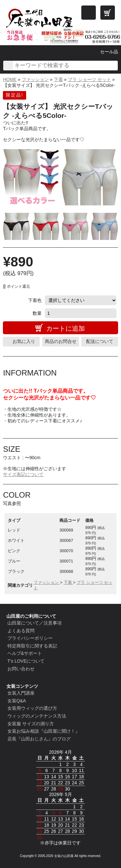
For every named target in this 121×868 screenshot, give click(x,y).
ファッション (35, 79)
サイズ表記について (23, 474)
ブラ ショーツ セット (89, 79)
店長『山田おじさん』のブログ (39, 739)
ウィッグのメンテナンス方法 (37, 716)
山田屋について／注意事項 (35, 623)
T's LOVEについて (26, 661)
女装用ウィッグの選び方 (32, 708)
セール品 (109, 52)
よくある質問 (21, 631)
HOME (10, 79)
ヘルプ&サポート (25, 653)
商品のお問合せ (61, 341)
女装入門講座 (21, 693)
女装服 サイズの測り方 (31, 724)
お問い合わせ (21, 669)
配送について (100, 341)
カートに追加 (66, 328)
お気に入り (24, 341)
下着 (58, 79)
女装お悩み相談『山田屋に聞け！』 (44, 731)
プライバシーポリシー (30, 638)
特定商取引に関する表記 (32, 646)
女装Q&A (17, 701)
